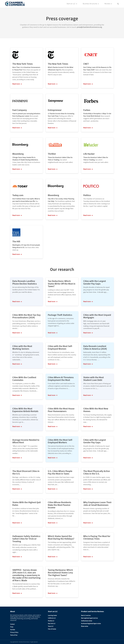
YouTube (13, 630)
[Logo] (15, 4)
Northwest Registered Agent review (91, 623)
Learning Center (52, 615)
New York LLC (52, 623)
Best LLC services (86, 615)
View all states (52, 629)
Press (12, 627)
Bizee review (85, 626)
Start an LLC (71, 4)
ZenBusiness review (87, 621)
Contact (12, 624)
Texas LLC (51, 626)
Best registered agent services (89, 618)
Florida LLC (51, 621)
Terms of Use (14, 635)
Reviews (107, 4)
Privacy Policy (14, 632)
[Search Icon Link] (118, 4)
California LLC (52, 618)
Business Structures (90, 4)
